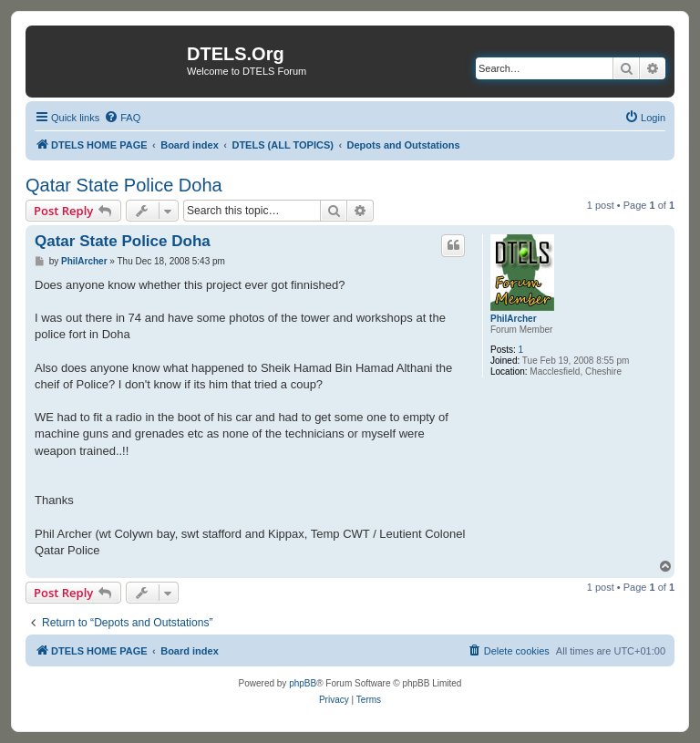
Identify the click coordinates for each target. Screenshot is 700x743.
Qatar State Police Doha (124, 185)
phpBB (303, 683)
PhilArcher (514, 319)
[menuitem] (122, 118)
